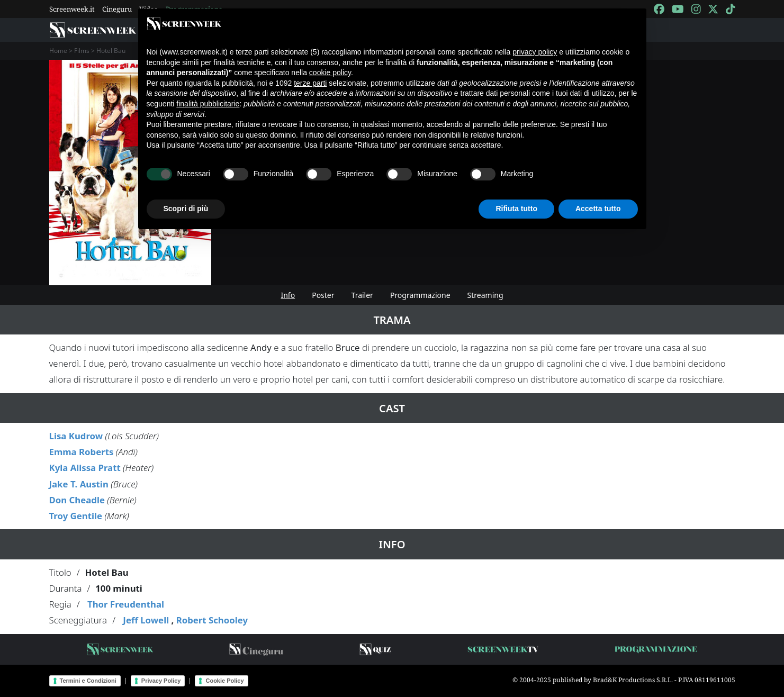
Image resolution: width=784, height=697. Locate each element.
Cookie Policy (224, 681)
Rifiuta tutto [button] (516, 209)
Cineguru (117, 9)
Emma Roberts (82, 452)
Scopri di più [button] (186, 209)
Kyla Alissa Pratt (85, 468)
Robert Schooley (212, 620)
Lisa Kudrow (76, 436)
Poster (323, 295)
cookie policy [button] (330, 73)
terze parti (310, 83)
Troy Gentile (76, 516)
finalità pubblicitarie (208, 104)
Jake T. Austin (79, 484)
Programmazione (420, 295)
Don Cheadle (77, 500)
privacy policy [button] (535, 52)
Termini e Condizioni (88, 681)
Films (82, 51)
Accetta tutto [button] (598, 209)
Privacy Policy (161, 681)
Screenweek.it (72, 9)
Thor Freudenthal (126, 604)
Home (58, 51)
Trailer (362, 295)
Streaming (485, 295)
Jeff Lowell (146, 620)
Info (288, 295)
